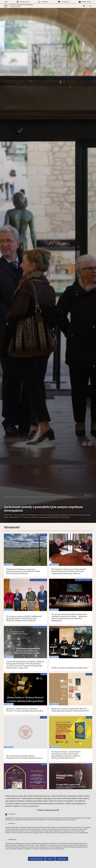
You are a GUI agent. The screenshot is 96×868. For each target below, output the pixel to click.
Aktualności (12, 526)
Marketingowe (12, 840)
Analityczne (12, 824)
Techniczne (12, 814)
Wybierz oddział (16, 8)
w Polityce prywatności (30, 806)
